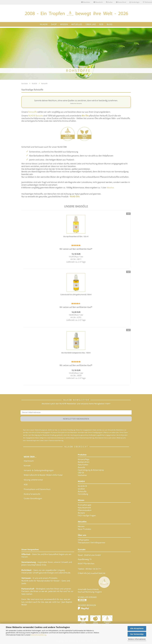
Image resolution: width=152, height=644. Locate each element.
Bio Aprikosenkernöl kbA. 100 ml (76, 236)
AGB (26, 485)
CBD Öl (81, 473)
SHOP (54, 24)
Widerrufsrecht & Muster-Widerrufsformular (43, 475)
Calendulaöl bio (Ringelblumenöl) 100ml (76, 295)
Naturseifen (83, 465)
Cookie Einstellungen (33, 498)
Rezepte (81, 513)
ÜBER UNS (91, 24)
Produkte (82, 455)
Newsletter (86, 2)
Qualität (81, 489)
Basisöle (81, 467)
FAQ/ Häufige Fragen (87, 516)
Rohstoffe (82, 491)
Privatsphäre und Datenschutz (37, 489)
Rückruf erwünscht (32, 494)
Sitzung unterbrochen (33, 480)
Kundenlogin (134, 2)
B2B (101, 24)
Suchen (109, 2)
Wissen (81, 500)
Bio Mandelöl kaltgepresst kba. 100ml (76, 353)
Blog (110, 24)
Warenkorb (98, 2)
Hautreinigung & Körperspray (91, 470)
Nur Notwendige (137, 634)
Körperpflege (84, 459)
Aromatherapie (84, 505)
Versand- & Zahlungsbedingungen (39, 470)
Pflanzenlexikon (85, 510)
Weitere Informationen (137, 639)
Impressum (29, 461)
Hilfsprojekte (83, 540)
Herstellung (83, 494)
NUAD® (44, 24)
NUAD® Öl (82, 486)
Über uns (82, 535)
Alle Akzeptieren (137, 628)
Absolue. (111, 188)
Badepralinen (84, 462)
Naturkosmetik (84, 508)
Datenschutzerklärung (38, 635)
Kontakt (27, 466)
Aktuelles (82, 522)
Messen (81, 526)
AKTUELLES (77, 24)
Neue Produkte (84, 529)
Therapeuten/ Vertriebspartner (92, 543)
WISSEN (64, 24)
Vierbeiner (82, 475)
